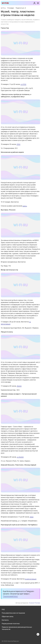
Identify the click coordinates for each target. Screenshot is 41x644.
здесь (25, 206)
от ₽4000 (20, 457)
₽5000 (19, 386)
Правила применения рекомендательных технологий (17, 628)
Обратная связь (8, 616)
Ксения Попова (35, 603)
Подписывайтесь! (10, 596)
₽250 (32, 517)
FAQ (3, 609)
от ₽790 (23, 84)
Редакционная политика (11, 623)
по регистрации (31, 579)
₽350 (18, 144)
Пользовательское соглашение (13, 613)
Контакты (5, 620)
